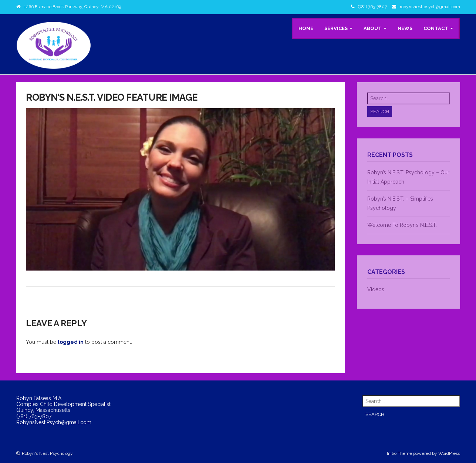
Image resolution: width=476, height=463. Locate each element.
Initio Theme (399, 453)
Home (306, 28)
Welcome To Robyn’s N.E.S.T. (402, 225)
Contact (438, 28)
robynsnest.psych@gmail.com (430, 7)
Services (338, 28)
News (405, 28)
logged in (71, 342)
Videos (376, 289)
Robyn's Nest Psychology (47, 453)
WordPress (449, 453)
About (375, 28)
